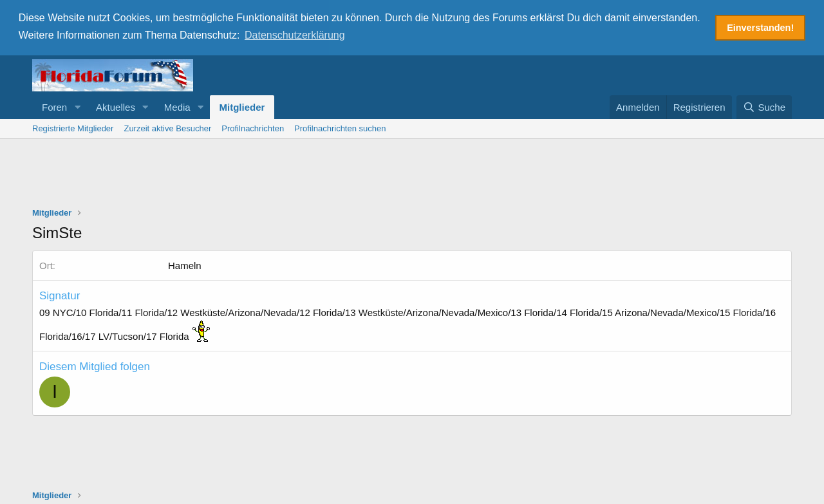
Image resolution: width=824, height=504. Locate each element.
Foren (54, 106)
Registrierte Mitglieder (73, 127)
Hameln (185, 264)
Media (177, 106)
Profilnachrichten (253, 127)
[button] (77, 106)
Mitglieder (242, 106)
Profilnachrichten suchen (340, 127)
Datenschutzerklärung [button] (295, 35)
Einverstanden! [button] (760, 28)
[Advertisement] (412, 173)
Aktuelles (116, 106)
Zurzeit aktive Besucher (167, 127)
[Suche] (764, 106)
